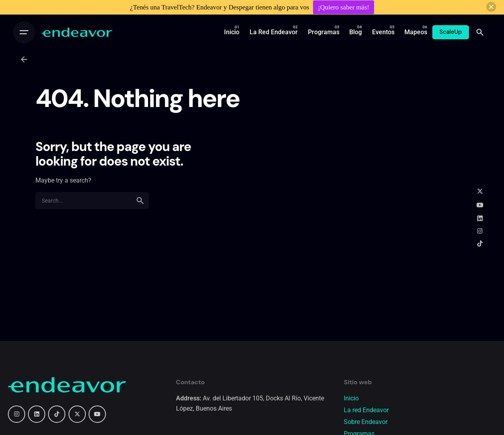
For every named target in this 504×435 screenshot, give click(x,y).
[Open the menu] (24, 32)
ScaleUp (451, 32)
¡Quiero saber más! (343, 7)
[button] (491, 7)
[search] (140, 201)
